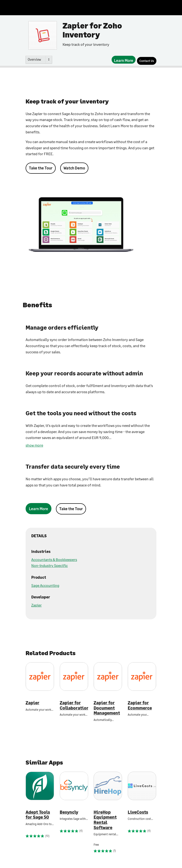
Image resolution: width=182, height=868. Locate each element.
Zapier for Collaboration (74, 705)
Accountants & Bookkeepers (54, 559)
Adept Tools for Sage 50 (38, 815)
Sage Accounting (45, 585)
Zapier (36, 605)
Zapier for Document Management (107, 708)
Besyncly (69, 812)
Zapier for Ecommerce (140, 705)
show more (34, 445)
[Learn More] (124, 60)
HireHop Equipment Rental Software (105, 820)
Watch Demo (74, 168)
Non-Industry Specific (50, 565)
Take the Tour (41, 168)
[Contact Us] (147, 61)
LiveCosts (138, 812)
